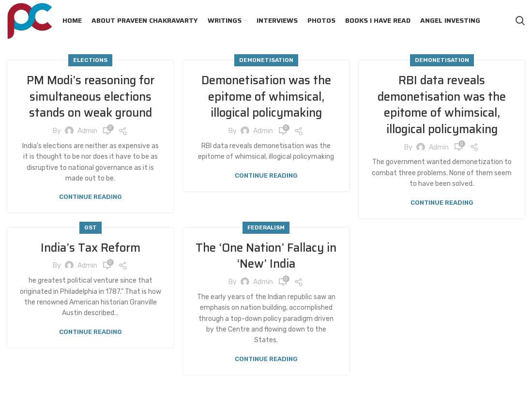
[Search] (520, 21)
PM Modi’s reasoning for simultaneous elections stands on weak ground (91, 97)
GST (91, 227)
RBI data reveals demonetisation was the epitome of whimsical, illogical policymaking (442, 105)
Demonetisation (266, 60)
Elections (90, 60)
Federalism (266, 227)
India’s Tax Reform (91, 248)
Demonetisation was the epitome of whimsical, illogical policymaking (266, 97)
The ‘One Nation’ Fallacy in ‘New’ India (266, 256)
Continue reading (91, 197)
